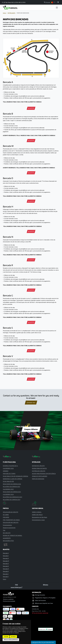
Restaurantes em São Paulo (40, 517)
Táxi (4, 530)
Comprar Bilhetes (31, 429)
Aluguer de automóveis (9, 528)
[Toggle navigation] (57, 8)
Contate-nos (31, 403)
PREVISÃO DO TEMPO (9, 474)
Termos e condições (8, 599)
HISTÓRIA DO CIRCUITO (39, 471)
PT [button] (53, 2)
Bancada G (6, 553)
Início (4, 13)
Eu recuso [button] (13, 637)
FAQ (16, 585)
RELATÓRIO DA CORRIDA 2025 (12, 487)
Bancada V (6, 577)
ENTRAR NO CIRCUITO (38, 466)
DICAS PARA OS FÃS (8, 481)
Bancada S (6, 574)
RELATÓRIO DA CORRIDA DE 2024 (12, 497)
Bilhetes (46, 585)
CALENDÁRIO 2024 (8, 494)
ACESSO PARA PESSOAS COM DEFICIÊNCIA (44, 474)
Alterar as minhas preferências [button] (11, 640)
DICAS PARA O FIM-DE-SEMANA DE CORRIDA (15, 476)
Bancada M (6, 561)
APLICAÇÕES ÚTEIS (8, 541)
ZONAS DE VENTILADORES (40, 476)
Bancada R (6, 571)
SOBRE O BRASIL (37, 512)
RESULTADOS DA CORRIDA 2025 (12, 492)
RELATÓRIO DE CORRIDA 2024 (12, 500)
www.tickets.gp (17, 587)
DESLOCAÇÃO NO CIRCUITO (11, 522)
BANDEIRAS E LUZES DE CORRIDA (13, 479)
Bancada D (6, 564)
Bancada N (6, 569)
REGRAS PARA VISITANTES (39, 468)
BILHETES (31, 108)
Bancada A (6, 556)
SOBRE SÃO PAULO (37, 515)
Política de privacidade (9, 601)
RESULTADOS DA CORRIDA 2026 (12, 484)
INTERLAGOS (11, 13)
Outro (5, 579)
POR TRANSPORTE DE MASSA (11, 520)
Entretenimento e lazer (38, 520)
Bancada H (6, 558)
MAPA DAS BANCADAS (38, 479)
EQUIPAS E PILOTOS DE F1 (10, 466)
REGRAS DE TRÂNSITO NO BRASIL (13, 535)
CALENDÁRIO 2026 (8, 468)
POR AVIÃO (6, 517)
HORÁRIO (6, 471)
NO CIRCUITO (7, 533)
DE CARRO (6, 515)
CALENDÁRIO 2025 (8, 489)
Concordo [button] (6, 637)
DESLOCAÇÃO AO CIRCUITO (10, 512)
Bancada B (6, 566)
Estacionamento (7, 525)
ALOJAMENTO (7, 538)
